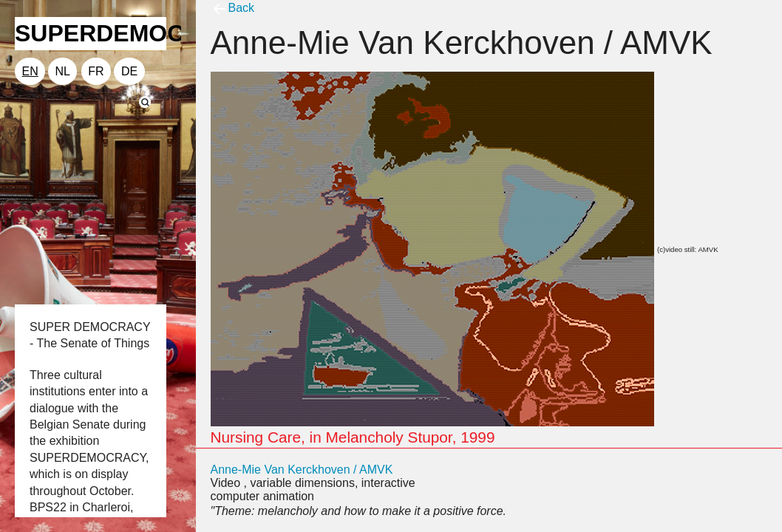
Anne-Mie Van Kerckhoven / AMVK (302, 470)
